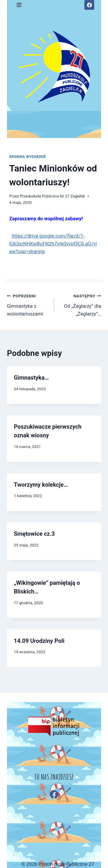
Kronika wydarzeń (28, 157)
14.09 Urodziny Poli (39, 641)
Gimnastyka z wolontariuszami (28, 304)
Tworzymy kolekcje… (41, 485)
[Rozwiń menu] (19, 5)
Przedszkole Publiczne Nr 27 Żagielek (53, 196)
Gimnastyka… (31, 378)
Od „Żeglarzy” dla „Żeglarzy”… (80, 304)
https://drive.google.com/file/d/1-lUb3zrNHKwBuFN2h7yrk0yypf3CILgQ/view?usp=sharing (53, 244)
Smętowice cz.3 (34, 534)
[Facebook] (89, 5)
